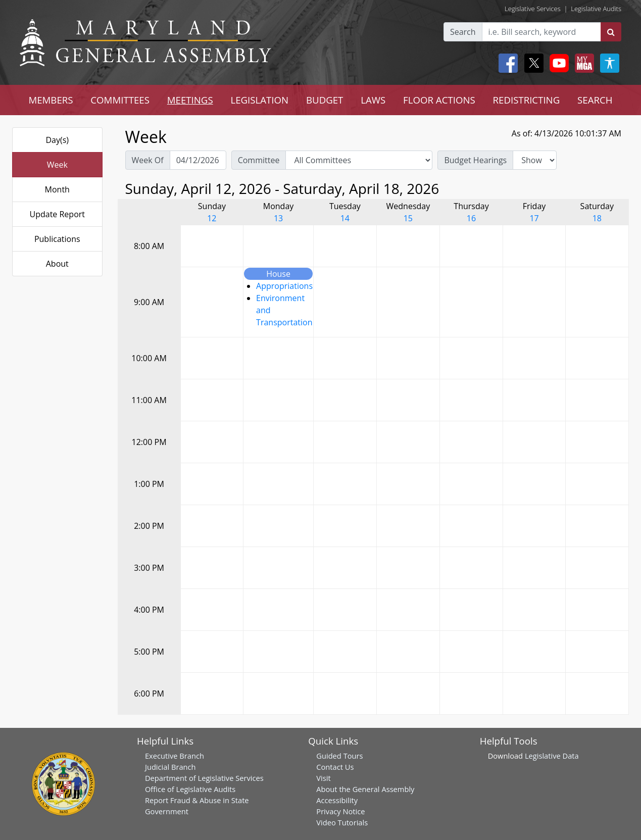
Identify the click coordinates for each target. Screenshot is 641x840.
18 (597, 218)
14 (345, 218)
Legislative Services (533, 9)
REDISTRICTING (527, 100)
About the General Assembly (365, 789)
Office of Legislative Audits (190, 789)
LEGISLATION (259, 100)
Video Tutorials (342, 822)
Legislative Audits (596, 9)
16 (471, 218)
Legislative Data (552, 756)
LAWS (373, 100)
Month (57, 189)
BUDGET (325, 100)
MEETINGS (190, 100)
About (57, 264)
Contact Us (335, 767)
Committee (259, 160)
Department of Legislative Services (204, 778)
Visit (323, 778)
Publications (57, 239)
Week (57, 165)
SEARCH (595, 100)
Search (463, 32)
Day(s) (57, 140)
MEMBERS (51, 100)
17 (534, 218)
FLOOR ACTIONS (439, 100)
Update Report (58, 214)
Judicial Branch (170, 767)
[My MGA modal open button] (582, 63)
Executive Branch (175, 756)
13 (278, 218)
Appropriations (284, 286)
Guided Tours (339, 756)
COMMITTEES (120, 100)
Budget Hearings (475, 160)
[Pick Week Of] (198, 160)
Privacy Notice (340, 811)
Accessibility (337, 800)
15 (408, 218)
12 (212, 218)
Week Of (148, 160)
